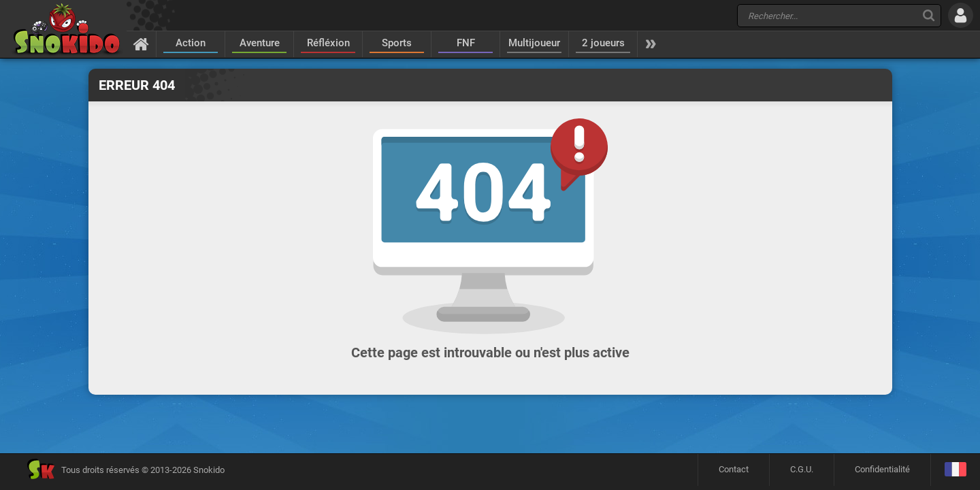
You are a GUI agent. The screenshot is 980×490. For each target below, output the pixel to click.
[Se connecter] (961, 15)
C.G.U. (802, 469)
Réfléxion (328, 43)
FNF (466, 43)
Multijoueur (534, 43)
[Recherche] (929, 15)
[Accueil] (141, 44)
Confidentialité (882, 469)
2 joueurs (603, 43)
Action (191, 43)
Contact (734, 469)
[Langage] (955, 470)
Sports (397, 43)
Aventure (260, 43)
